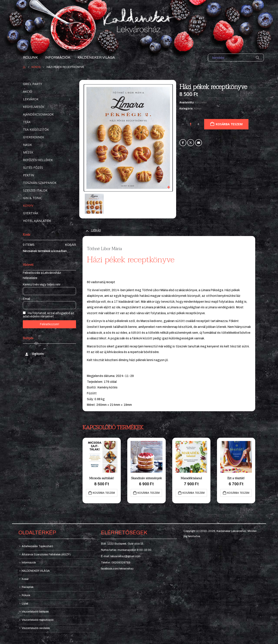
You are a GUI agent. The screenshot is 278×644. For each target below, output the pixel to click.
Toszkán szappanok (40, 183)
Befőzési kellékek (38, 160)
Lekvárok (31, 99)
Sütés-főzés (33, 168)
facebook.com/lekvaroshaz (117, 569)
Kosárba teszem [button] (104, 493)
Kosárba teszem (229, 124)
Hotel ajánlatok (37, 221)
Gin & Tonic (33, 198)
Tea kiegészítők (36, 130)
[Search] (258, 58)
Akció (28, 92)
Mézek (28, 152)
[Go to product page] (102, 457)
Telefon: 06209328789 (116, 563)
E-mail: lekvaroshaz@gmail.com (121, 556)
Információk (58, 57)
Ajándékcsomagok (38, 114)
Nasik (27, 145)
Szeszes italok (35, 190)
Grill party (32, 84)
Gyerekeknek (34, 137)
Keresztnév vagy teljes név (42, 285)
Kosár (71, 245)
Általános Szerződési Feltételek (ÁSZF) (46, 555)
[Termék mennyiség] (191, 124)
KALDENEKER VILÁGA (96, 57)
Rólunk (30, 57)
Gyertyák (31, 213)
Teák (27, 122)
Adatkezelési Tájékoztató (37, 546)
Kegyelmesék (34, 107)
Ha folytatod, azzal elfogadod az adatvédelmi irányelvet (49, 315)
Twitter (191, 143)
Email (199, 143)
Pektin (28, 175)
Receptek (28, 587)
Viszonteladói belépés (35, 612)
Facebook (183, 143)
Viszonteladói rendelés (36, 628)
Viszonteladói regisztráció (38, 620)
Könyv (198, 109)
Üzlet (25, 604)
